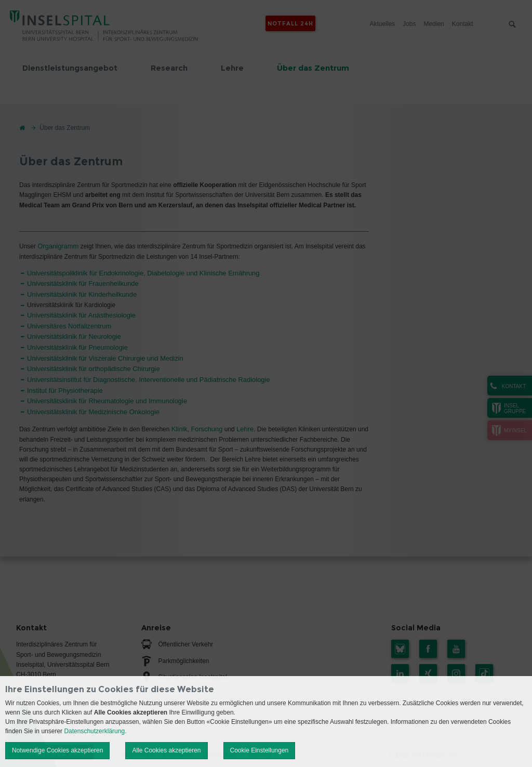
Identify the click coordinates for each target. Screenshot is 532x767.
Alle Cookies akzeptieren (166, 750)
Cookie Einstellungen (260, 750)
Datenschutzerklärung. (95, 731)
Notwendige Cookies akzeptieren (57, 750)
